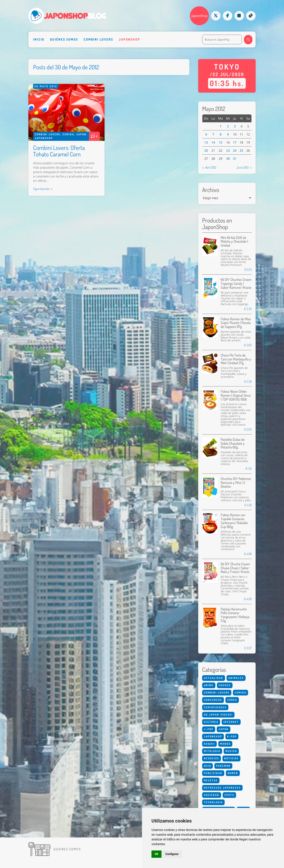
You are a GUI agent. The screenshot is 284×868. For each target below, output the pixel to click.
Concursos (213, 700)
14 (213, 142)
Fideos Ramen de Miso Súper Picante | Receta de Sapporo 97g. (236, 323)
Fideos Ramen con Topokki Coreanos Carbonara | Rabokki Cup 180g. (234, 521)
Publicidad (213, 773)
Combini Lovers (98, 39)
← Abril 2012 (209, 167)
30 (228, 159)
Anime (209, 685)
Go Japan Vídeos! (218, 715)
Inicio (39, 39)
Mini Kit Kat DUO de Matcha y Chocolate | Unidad (234, 241)
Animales (236, 678)
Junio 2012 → (244, 167)
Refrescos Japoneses (222, 788)
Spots (229, 795)
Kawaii (209, 744)
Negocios (212, 758)
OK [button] (156, 854)
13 (206, 142)
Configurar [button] (172, 854)
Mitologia (212, 751)
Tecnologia (213, 802)
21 (213, 150)
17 (235, 142)
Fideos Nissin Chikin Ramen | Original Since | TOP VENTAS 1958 (236, 395)
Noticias (231, 758)
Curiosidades (215, 707)
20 (206, 150)
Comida (68, 134)
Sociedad (212, 795)
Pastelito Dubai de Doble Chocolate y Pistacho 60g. (233, 443)
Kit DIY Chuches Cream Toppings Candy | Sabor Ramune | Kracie (236, 283)
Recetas (211, 780)
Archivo (211, 190)
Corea (232, 700)
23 (228, 150)
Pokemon (223, 766)
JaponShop (200, 16)
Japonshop (129, 39)
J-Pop (209, 729)
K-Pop (232, 736)
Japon (81, 134)
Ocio (207, 766)
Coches (225, 685)
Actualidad (214, 678)
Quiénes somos (64, 39)
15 (220, 142)
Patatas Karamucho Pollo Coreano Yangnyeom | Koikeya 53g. (235, 615)
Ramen (233, 773)
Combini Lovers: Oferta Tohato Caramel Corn (59, 151)
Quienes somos (67, 849)
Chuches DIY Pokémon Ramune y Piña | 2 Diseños (236, 483)
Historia (211, 722)
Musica (231, 751)
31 (235, 159)
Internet (231, 722)
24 (235, 150)
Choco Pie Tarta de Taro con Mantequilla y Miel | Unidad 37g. (236, 359)
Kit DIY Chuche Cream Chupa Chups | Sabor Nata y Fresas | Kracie (235, 568)
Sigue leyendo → (43, 189)
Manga (225, 744)
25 (241, 150)
